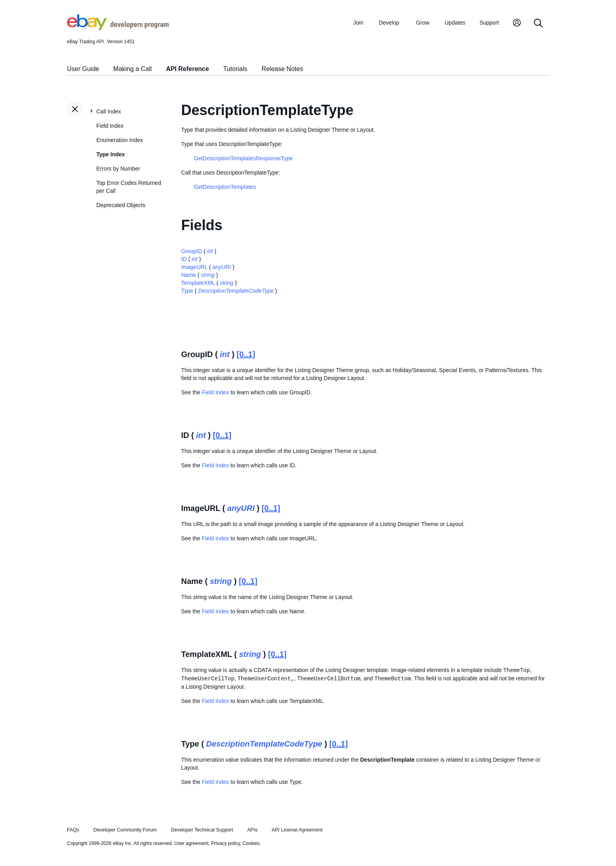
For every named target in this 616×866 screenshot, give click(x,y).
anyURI (222, 267)
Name (188, 275)
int (210, 251)
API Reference (188, 69)
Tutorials (235, 69)
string (208, 275)
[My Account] (517, 24)
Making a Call (133, 69)
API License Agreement (297, 830)
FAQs (73, 830)
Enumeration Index (120, 140)
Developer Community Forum (125, 830)
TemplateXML (198, 283)
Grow (423, 23)
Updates (455, 23)
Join (358, 23)
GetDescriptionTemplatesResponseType (243, 158)
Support (489, 23)
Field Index (110, 126)
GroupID (192, 251)
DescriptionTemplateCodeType (236, 291)
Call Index (109, 111)
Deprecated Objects (121, 205)
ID (184, 259)
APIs (253, 830)
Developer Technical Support (202, 830)
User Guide (83, 69)
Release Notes (282, 69)
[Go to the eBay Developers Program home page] (118, 28)
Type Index (111, 154)
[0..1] (246, 354)
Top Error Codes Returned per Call (129, 187)
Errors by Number (118, 169)
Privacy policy (226, 843)
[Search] (538, 24)
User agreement (191, 843)
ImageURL (194, 267)
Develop (389, 23)
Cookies (251, 843)
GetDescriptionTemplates (225, 187)
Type (187, 291)
